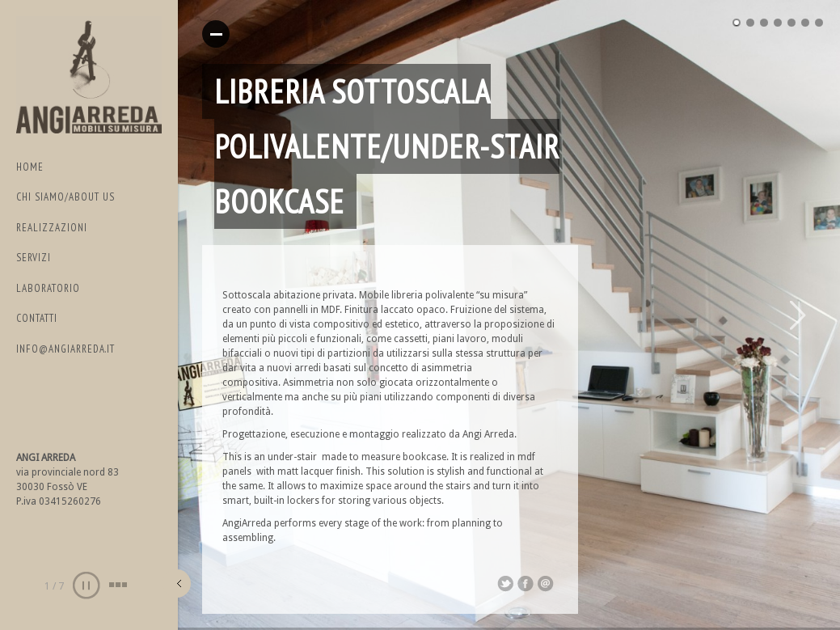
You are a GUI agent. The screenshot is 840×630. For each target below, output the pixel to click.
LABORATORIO (48, 288)
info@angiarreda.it (65, 349)
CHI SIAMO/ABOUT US (65, 197)
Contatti (37, 318)
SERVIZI (34, 258)
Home (30, 167)
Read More (216, 34)
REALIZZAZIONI (52, 228)
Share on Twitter (505, 584)
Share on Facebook (526, 584)
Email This (546, 584)
